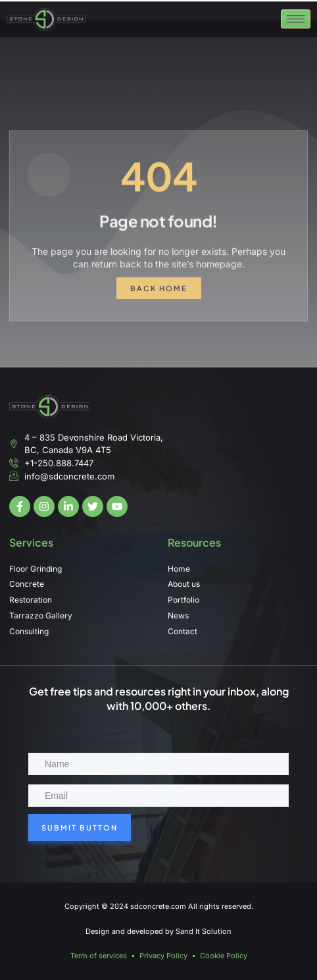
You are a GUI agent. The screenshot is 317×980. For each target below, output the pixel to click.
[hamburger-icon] (296, 24)
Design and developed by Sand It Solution (158, 931)
